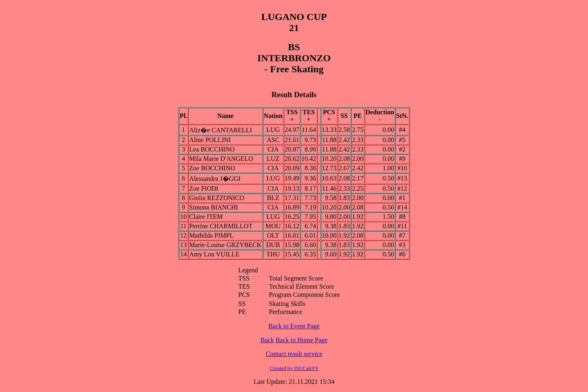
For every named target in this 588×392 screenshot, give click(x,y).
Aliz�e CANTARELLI (220, 130)
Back (267, 340)
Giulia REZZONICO (217, 198)
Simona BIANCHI (214, 207)
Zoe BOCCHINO (212, 168)
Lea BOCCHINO (212, 149)
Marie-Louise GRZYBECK (225, 245)
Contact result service (294, 354)
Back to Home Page (302, 340)
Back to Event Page (294, 326)
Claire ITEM (206, 217)
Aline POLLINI (210, 140)
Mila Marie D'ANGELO (221, 159)
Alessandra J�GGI (215, 179)
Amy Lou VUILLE (214, 254)
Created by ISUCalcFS (294, 368)
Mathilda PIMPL (211, 235)
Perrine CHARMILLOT (221, 226)
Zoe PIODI (204, 188)
